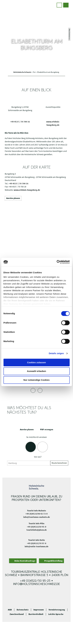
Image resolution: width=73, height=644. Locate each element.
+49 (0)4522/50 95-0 (37, 527)
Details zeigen (56, 353)
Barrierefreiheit (36, 614)
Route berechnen (59, 463)
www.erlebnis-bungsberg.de (27, 190)
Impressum (39, 610)
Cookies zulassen (37, 362)
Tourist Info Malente (36, 511)
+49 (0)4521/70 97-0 (37, 543)
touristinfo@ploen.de (37, 530)
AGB (10, 610)
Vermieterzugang (57, 610)
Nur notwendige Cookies (37, 380)
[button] (59, 5)
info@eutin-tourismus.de (36, 546)
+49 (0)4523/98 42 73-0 (36, 514)
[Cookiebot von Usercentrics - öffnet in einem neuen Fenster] (57, 262)
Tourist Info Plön (36, 523)
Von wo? (38, 457)
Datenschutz (23, 610)
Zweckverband (17, 614)
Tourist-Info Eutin (36, 540)
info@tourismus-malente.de (37, 517)
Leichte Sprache (56, 614)
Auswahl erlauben (36, 371)
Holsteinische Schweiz (22, 72)
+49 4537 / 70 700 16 (20, 122)
